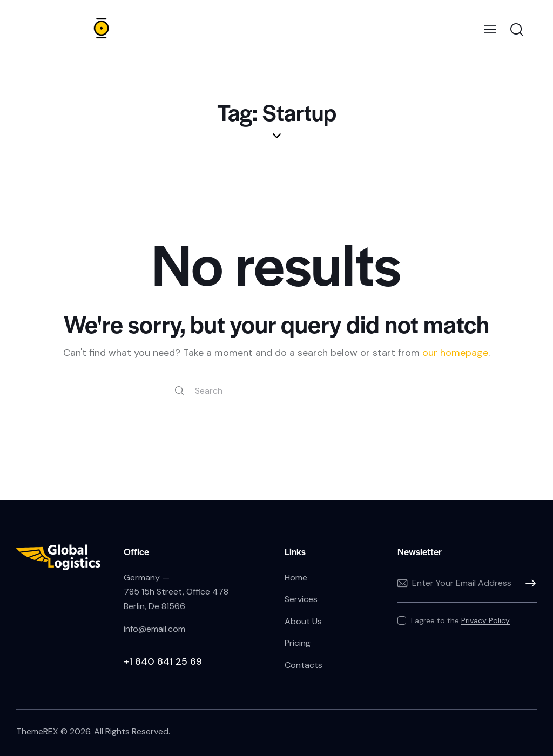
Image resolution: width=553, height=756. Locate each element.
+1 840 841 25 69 (163, 661)
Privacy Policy (485, 621)
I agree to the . (461, 620)
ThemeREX (37, 731)
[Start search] (179, 391)
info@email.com (154, 629)
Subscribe (529, 584)
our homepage (455, 353)
